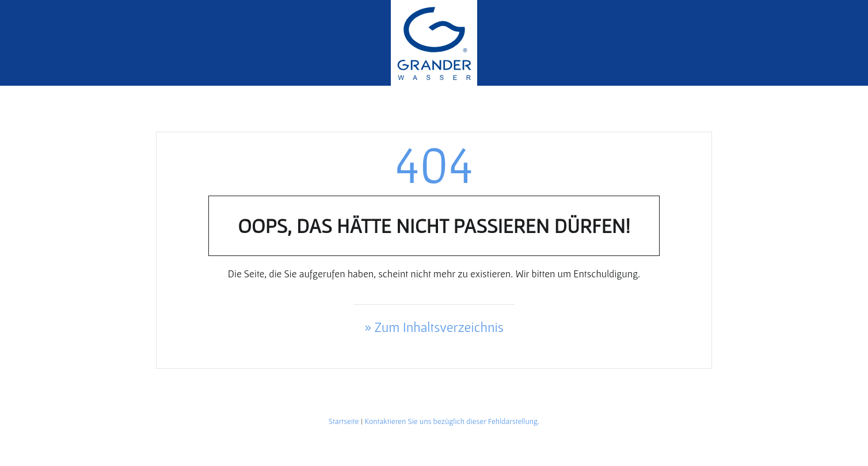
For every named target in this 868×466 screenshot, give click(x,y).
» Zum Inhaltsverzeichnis (434, 327)
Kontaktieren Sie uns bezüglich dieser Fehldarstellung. (452, 421)
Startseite (344, 421)
